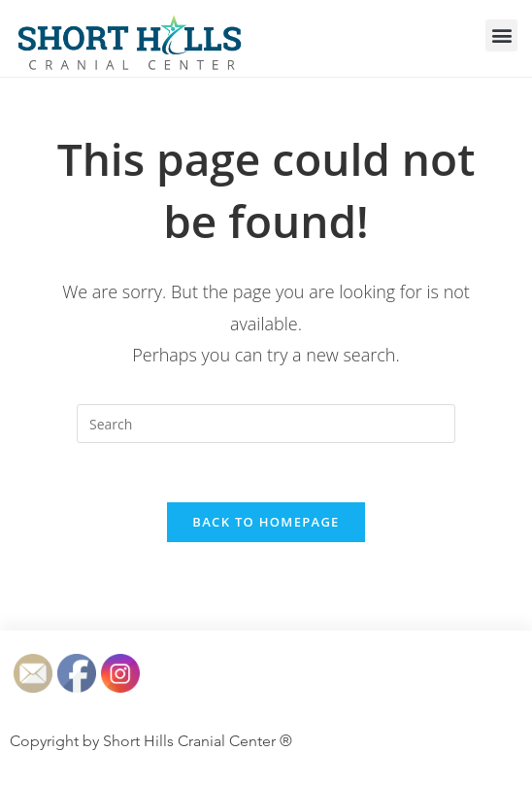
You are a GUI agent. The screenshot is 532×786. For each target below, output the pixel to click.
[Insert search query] (266, 424)
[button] (501, 35)
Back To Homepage (266, 522)
